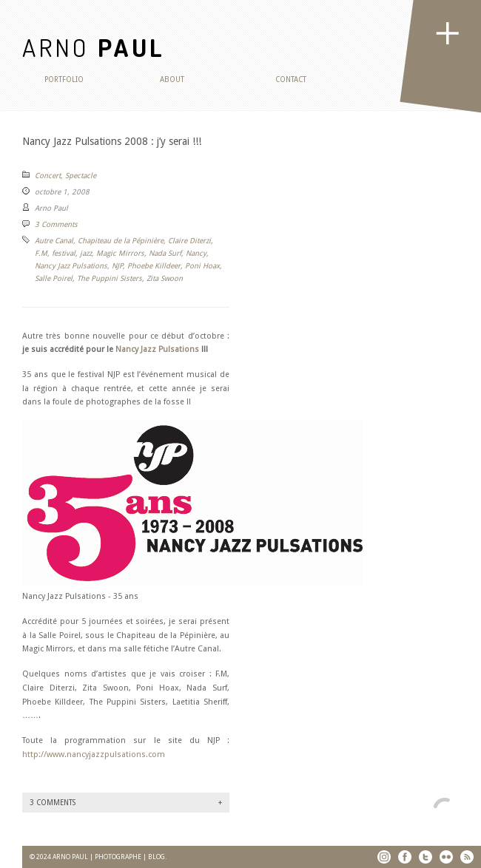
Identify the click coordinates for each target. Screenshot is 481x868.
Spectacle (81, 176)
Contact (291, 79)
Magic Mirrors (120, 253)
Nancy (196, 253)
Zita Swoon (165, 278)
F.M (41, 253)
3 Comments (56, 224)
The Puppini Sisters (110, 278)
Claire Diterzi (189, 241)
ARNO (94, 47)
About (172, 79)
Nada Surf (165, 253)
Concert (48, 176)
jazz (86, 253)
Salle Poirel (54, 278)
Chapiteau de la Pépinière (121, 241)
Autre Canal (54, 241)
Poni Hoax (202, 266)
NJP (117, 266)
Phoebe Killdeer (154, 266)
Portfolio (64, 79)
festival (64, 253)
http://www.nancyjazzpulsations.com (94, 755)
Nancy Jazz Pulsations (71, 266)
